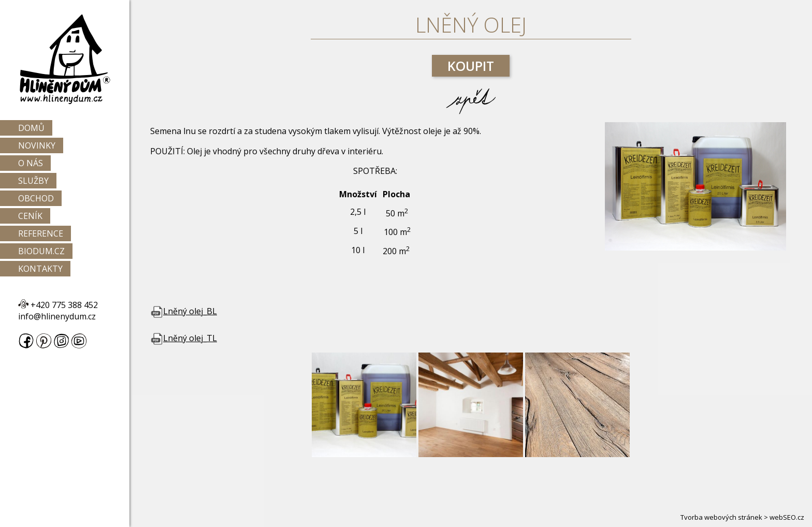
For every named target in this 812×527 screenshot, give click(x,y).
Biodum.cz (41, 251)
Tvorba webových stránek (721, 517)
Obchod (36, 198)
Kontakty (40, 269)
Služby (33, 181)
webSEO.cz (787, 517)
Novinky (37, 145)
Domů (31, 128)
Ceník (30, 216)
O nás (31, 163)
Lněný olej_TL (184, 338)
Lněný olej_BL (184, 311)
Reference (41, 233)
